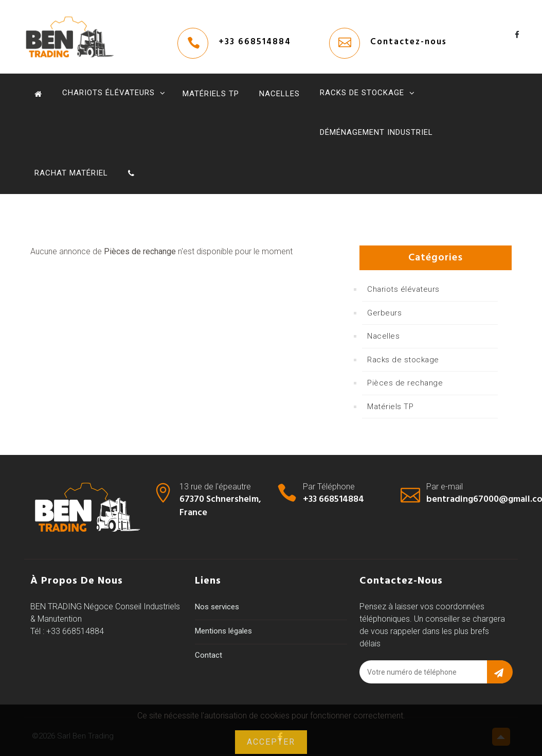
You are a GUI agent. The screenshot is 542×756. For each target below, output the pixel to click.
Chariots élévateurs (109, 93)
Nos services (217, 607)
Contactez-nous (409, 42)
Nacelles (279, 94)
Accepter (271, 742)
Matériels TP (211, 94)
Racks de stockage (362, 93)
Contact (209, 655)
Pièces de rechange (405, 383)
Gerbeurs (384, 313)
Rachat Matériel (71, 173)
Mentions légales (223, 631)
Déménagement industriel (376, 132)
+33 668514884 (255, 42)
